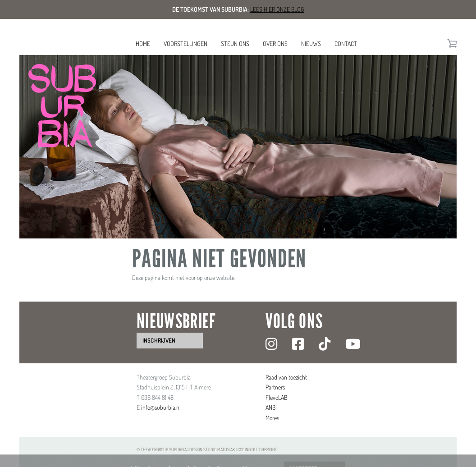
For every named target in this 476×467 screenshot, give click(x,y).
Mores (272, 418)
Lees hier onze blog (277, 9)
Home (143, 43)
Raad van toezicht (286, 377)
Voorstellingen (185, 43)
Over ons (275, 43)
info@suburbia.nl (161, 407)
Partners (275, 387)
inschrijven (159, 340)
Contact (346, 43)
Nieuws (311, 43)
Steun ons (235, 43)
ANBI (271, 407)
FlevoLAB (276, 397)
